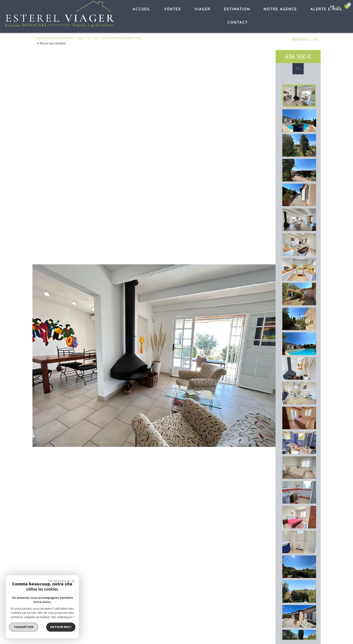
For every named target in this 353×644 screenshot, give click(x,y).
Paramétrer (24, 627)
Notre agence (280, 9)
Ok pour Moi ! (61, 627)
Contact (238, 22)
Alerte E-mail (327, 9)
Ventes (173, 9)
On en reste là (61, 581)
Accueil (142, 9)
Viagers (80, 38)
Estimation (237, 9)
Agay (97, 38)
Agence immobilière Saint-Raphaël (55, 38)
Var (89, 38)
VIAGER (203, 9)
